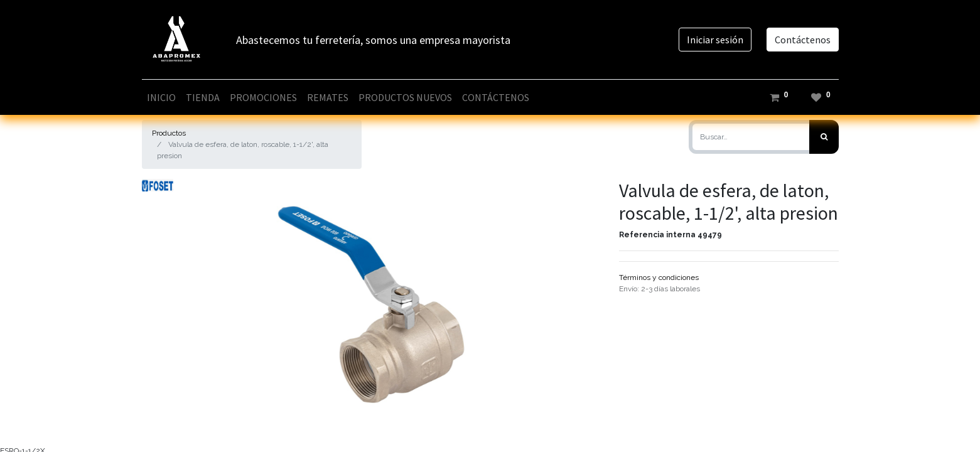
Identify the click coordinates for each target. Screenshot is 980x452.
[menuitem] (161, 97)
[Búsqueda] (824, 137)
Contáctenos (803, 40)
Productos (169, 133)
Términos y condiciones (659, 277)
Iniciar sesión (715, 40)
